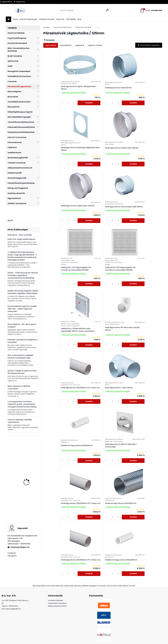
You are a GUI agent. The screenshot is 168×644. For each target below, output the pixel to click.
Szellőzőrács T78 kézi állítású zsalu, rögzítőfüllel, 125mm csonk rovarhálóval (58, 237)
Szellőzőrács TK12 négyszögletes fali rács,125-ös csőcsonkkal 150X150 (145, 164)
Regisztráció (21, 2)
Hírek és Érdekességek (28, 19)
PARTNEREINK (71, 19)
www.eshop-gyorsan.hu (89, 642)
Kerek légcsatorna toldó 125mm (85, 92)
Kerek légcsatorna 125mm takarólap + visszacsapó (86, 303)
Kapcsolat (60, 19)
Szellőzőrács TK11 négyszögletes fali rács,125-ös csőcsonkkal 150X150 (115, 164)
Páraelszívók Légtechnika (63, 27)
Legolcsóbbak (51, 45)
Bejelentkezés (7, 2)
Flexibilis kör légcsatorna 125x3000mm (115, 368)
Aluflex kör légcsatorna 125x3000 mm (144, 303)
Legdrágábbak (66, 45)
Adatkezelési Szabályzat (57, 595)
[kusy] (50, 111)
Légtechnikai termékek (83, 27)
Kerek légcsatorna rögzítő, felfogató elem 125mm (57, 94)
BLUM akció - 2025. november (20, 235)
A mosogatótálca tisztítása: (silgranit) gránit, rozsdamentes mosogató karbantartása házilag (22, 404)
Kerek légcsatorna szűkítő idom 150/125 (57, 160)
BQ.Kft (10, 220)
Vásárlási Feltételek (47, 19)
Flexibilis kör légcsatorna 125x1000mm (56, 303)
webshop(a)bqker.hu (20, 547)
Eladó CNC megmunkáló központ (21, 239)
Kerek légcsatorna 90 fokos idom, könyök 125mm (87, 235)
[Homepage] (8, 19)
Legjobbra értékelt (95, 45)
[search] (108, 10)
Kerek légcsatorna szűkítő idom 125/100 (146, 93)
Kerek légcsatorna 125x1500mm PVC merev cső (87, 371)
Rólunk (15, 19)
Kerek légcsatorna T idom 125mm (145, 233)
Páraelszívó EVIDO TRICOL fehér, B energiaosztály (27, 507)
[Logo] (21, 10)
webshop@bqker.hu (13, 601)
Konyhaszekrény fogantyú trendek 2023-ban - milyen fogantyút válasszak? (22, 309)
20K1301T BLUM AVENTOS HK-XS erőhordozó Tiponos (29, 459)
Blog (79, 19)
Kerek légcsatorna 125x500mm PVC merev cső (117, 234)
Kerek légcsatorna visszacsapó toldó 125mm (86, 163)
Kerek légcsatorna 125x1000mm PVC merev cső (117, 303)
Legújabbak (80, 45)
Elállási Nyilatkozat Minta (57, 598)
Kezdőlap (47, 27)
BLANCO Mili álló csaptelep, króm (26, 482)
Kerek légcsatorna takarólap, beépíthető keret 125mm (117, 94)
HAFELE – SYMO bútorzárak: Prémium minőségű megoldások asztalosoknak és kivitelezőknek (23, 275)
